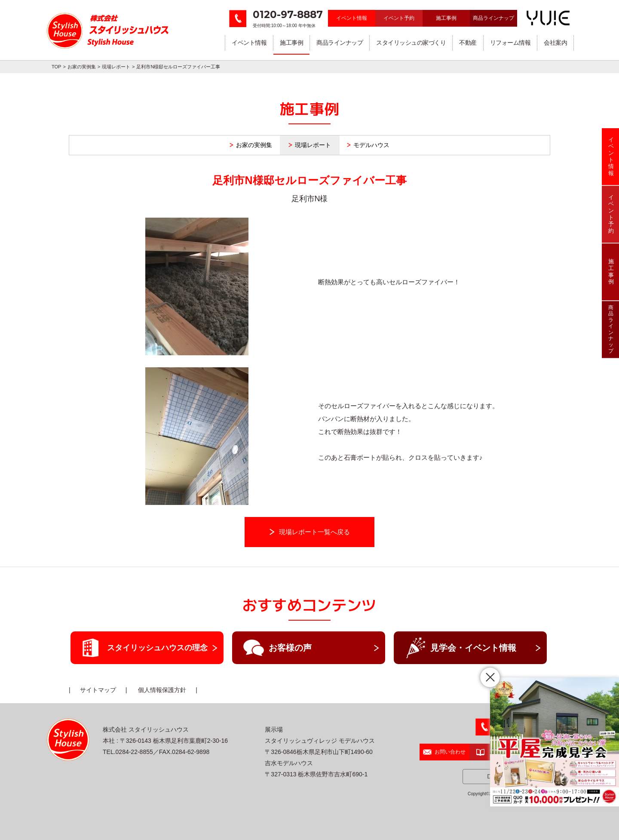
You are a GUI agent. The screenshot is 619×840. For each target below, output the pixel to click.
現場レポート (116, 67)
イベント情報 (352, 18)
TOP (56, 67)
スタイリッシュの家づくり (411, 43)
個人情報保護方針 (162, 690)
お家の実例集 (82, 67)
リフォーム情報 (510, 43)
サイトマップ (98, 690)
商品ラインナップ (493, 18)
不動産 (468, 43)
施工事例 (446, 18)
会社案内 (555, 43)
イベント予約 (399, 18)
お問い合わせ (444, 752)
